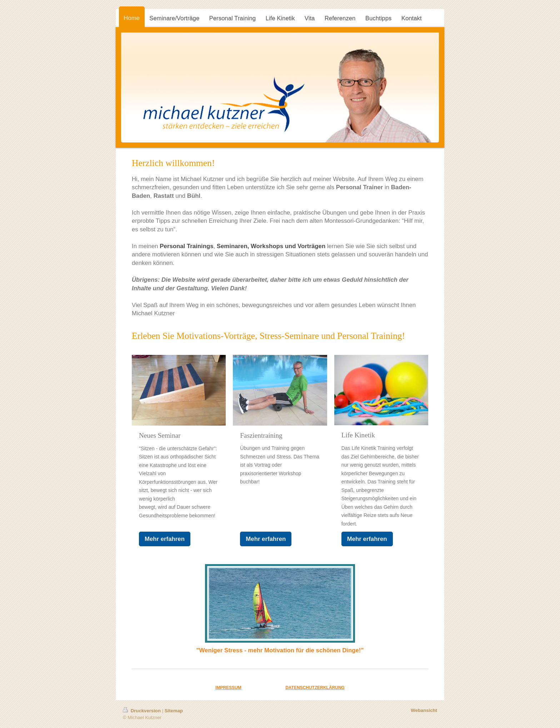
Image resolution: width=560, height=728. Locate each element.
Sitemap (174, 711)
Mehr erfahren (165, 539)
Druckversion (142, 711)
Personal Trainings (186, 246)
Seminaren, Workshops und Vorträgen (271, 246)
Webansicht (424, 710)
